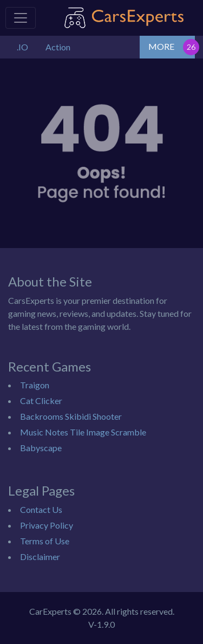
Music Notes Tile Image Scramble (83, 432)
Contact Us (41, 509)
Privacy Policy (47, 525)
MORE (161, 46)
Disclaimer (40, 557)
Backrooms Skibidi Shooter (71, 416)
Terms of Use (45, 541)
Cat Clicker (41, 401)
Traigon (35, 385)
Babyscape (41, 448)
